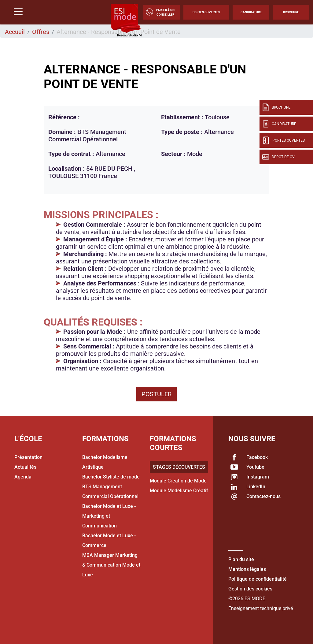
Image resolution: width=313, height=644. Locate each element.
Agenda (23, 477)
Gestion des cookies (250, 589)
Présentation (28, 457)
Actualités (25, 467)
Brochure (291, 12)
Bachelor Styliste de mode (111, 477)
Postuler (156, 394)
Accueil (15, 32)
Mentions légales (247, 569)
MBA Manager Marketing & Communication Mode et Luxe (111, 565)
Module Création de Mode (178, 481)
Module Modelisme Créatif (179, 491)
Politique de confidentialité (258, 579)
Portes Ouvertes (206, 12)
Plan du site (241, 559)
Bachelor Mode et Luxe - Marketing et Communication (109, 516)
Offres (41, 32)
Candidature (251, 12)
